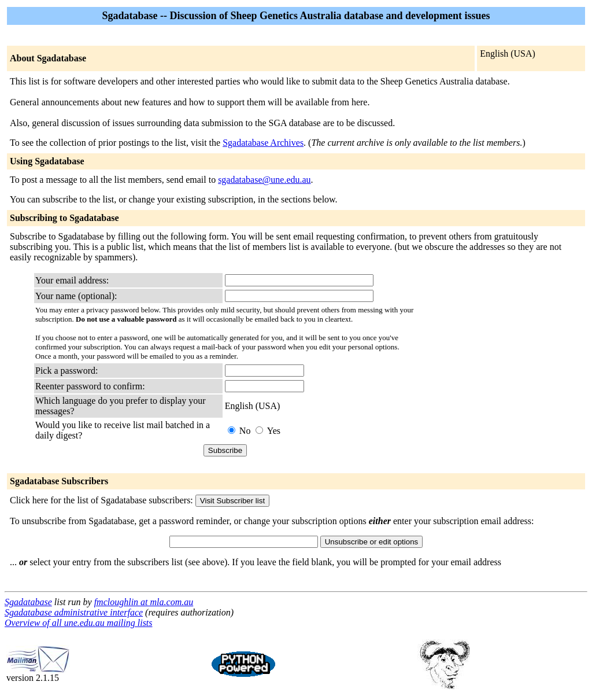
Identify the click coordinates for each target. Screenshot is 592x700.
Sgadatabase (28, 602)
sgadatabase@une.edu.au (264, 180)
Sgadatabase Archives (263, 143)
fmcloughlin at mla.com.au (144, 602)
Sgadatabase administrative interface (74, 612)
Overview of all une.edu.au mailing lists (79, 623)
